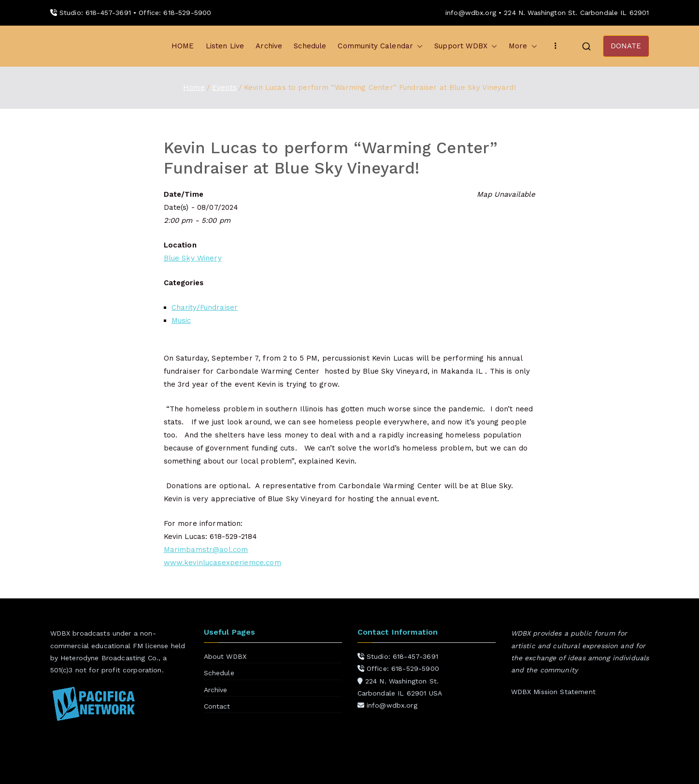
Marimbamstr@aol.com (206, 550)
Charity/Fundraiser (205, 307)
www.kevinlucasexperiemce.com (222, 563)
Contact (217, 706)
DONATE (626, 46)
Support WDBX (466, 46)
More (523, 46)
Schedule (310, 46)
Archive (269, 46)
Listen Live (225, 46)
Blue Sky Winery (193, 258)
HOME (183, 46)
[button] (418, 46)
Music (181, 320)
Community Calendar (380, 46)
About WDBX (225, 656)
